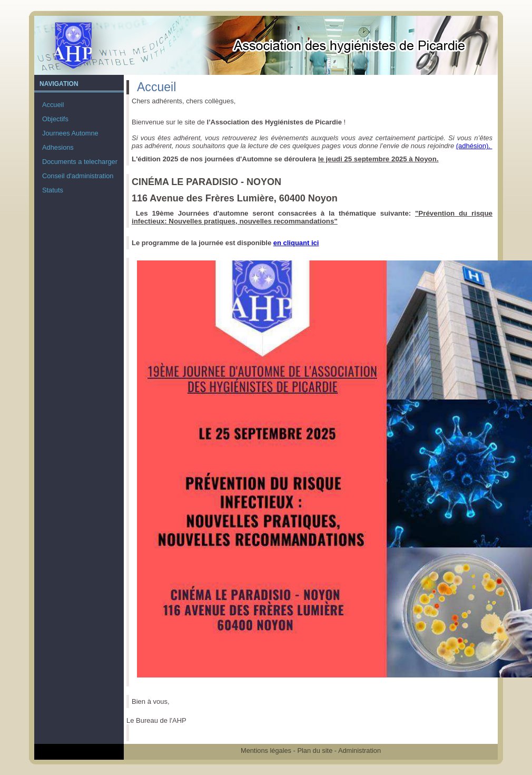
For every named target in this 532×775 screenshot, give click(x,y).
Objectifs (55, 119)
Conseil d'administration (78, 176)
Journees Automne (70, 133)
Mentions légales (266, 750)
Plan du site (315, 750)
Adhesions (58, 147)
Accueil (53, 105)
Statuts (53, 190)
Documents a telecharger (80, 162)
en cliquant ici (296, 243)
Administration (359, 750)
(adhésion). (474, 146)
